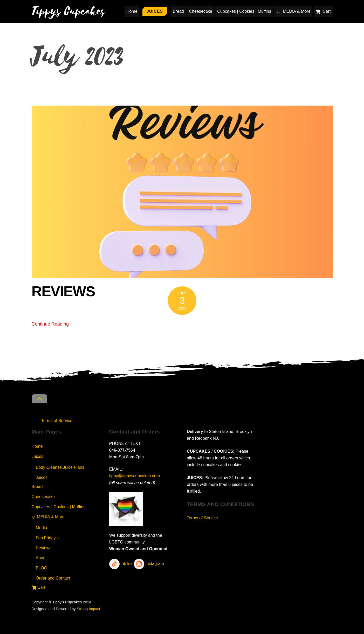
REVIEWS (63, 291)
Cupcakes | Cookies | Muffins (244, 11)
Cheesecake (201, 11)
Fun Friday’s (47, 538)
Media (42, 528)
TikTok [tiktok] (121, 563)
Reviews (44, 548)
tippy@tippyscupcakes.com (135, 476)
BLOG (42, 568)
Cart (323, 11)
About (41, 558)
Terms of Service (57, 421)
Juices (155, 11)
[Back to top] (39, 399)
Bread (178, 11)
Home (132, 11)
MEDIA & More (293, 11)
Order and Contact (53, 578)
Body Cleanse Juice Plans (60, 467)
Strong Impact (88, 609)
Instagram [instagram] (149, 563)
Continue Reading (50, 324)
